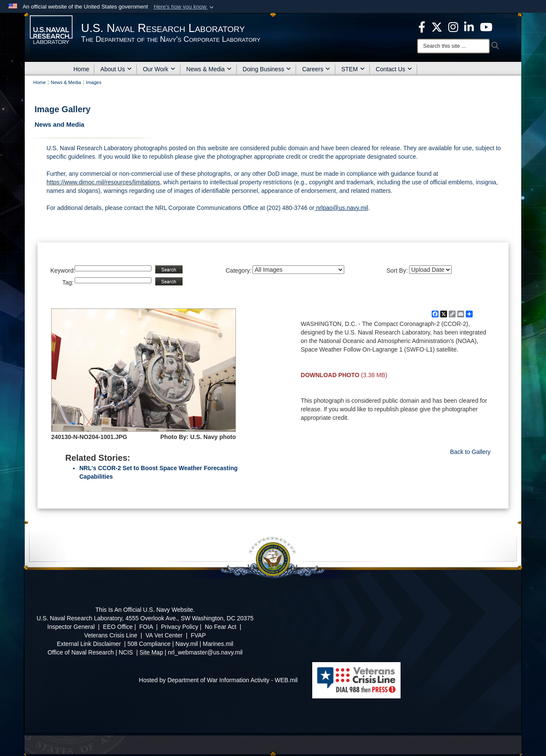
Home (81, 69)
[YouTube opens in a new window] (486, 26)
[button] (184, 7)
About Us (116, 69)
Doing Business (267, 69)
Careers (316, 69)
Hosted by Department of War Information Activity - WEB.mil (218, 680)
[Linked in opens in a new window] (469, 26)
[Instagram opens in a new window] (453, 26)
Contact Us (394, 69)
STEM (353, 69)
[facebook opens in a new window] (422, 26)
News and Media (60, 124)
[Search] (453, 46)
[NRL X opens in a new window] (437, 26)
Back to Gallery (470, 452)
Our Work (159, 69)
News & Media (209, 69)
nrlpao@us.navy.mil (341, 208)
